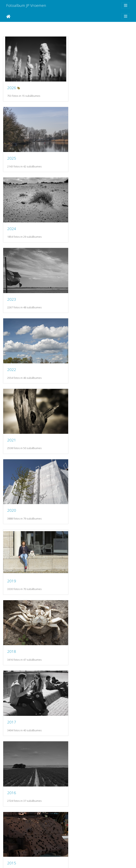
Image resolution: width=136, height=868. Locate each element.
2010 (12, 631)
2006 (12, 767)
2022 (12, 222)
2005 (80, 767)
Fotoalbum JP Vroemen (26, 5)
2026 (12, 85)
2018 (12, 358)
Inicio (8, 16)
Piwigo (77, 860)
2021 (80, 222)
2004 (12, 835)
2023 (80, 154)
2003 (80, 835)
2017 (80, 358)
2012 (12, 563)
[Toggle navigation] (126, 6)
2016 (12, 426)
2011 (80, 563)
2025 (80, 85)
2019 (80, 290)
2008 (12, 699)
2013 (80, 494)
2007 (80, 699)
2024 (12, 153)
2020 (12, 290)
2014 (12, 495)
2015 (80, 426)
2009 (80, 631)
